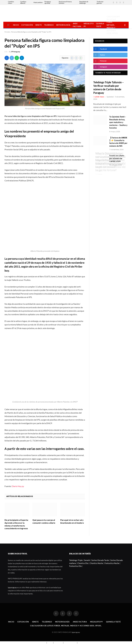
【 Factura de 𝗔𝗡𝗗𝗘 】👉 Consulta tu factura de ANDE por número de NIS (118, 142)
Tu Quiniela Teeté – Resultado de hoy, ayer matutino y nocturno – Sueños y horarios (118, 122)
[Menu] (8, 25)
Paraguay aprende (48, 2)
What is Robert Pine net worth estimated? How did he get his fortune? (110, 166)
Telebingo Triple (76, 560)
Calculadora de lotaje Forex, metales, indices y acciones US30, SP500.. (113, 25)
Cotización (27, 25)
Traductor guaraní (100, 2)
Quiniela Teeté (100, 25)
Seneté (87, 560)
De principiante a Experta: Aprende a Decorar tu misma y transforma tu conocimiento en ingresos (16, 524)
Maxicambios (38, 2)
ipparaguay (12, 587)
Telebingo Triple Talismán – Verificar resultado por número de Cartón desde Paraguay (108, 88)
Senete (38, 25)
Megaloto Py (89, 25)
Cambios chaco (11, 2)
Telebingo (49, 25)
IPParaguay (16, 52)
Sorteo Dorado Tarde (100, 560)
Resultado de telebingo (84, 2)
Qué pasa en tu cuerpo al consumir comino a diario (44, 521)
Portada (7, 32)
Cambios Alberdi (23, 2)
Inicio (16, 25)
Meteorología (63, 25)
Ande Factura (77, 25)
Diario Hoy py (18, 486)
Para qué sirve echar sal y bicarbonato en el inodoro (72, 521)
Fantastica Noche (112, 563)
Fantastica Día (75, 566)
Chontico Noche (96, 563)
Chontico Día (83, 563)
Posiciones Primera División (65, 2)
